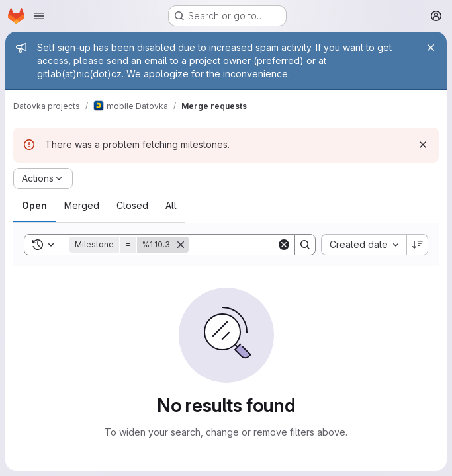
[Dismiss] (423, 145)
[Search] (271, 245)
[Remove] (181, 245)
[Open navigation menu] (39, 16)
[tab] (34, 206)
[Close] (431, 48)
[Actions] (43, 178)
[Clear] (284, 245)
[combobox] (364, 245)
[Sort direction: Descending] (418, 245)
